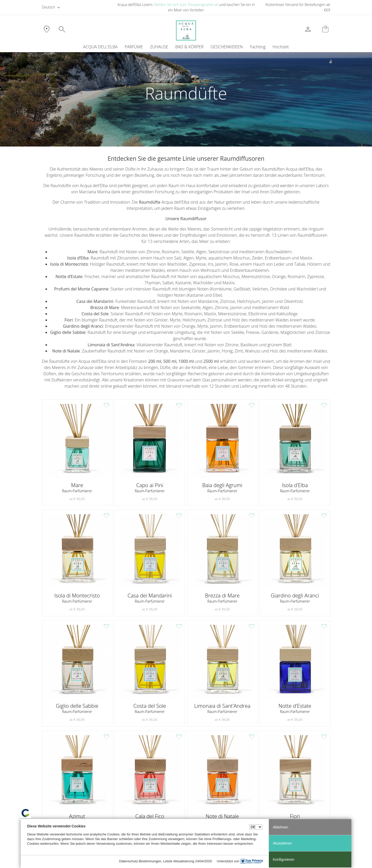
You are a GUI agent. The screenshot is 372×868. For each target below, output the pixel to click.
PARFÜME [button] (134, 47)
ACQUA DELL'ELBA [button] (100, 47)
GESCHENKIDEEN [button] (227, 47)
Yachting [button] (258, 47)
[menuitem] (258, 47)
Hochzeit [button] (281, 47)
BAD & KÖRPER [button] (189, 47)
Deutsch (48, 7)
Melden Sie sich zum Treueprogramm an (186, 5)
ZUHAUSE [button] (159, 47)
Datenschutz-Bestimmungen (140, 861)
